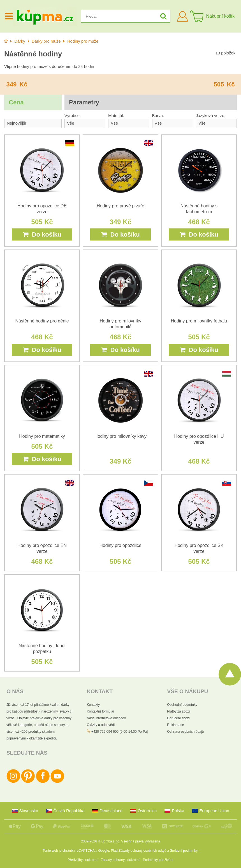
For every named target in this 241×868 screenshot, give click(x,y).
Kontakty (93, 705)
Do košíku (42, 234)
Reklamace (175, 725)
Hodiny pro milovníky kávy (121, 436)
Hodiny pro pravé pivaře (121, 206)
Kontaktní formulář (101, 711)
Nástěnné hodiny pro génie (42, 321)
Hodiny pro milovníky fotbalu (199, 321)
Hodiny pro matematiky (42, 436)
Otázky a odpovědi (101, 725)
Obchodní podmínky (182, 705)
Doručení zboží (178, 718)
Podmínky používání (158, 860)
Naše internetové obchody (106, 718)
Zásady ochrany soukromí (120, 860)
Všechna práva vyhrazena (141, 841)
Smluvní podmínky (184, 851)
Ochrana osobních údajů (185, 732)
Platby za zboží (178, 711)
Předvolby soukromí (83, 860)
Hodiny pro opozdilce (120, 545)
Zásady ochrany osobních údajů (142, 851)
